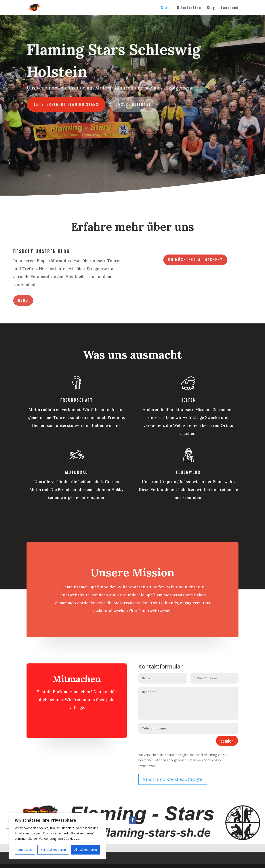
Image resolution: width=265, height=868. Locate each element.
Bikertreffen (189, 8)
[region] (57, 836)
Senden (227, 741)
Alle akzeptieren (86, 850)
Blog (211, 8)
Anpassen (25, 850)
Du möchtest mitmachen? (195, 260)
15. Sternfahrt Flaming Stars (68, 104)
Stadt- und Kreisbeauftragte (173, 779)
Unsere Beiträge (133, 104)
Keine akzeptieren (53, 850)
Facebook (230, 8)
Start (166, 8)
